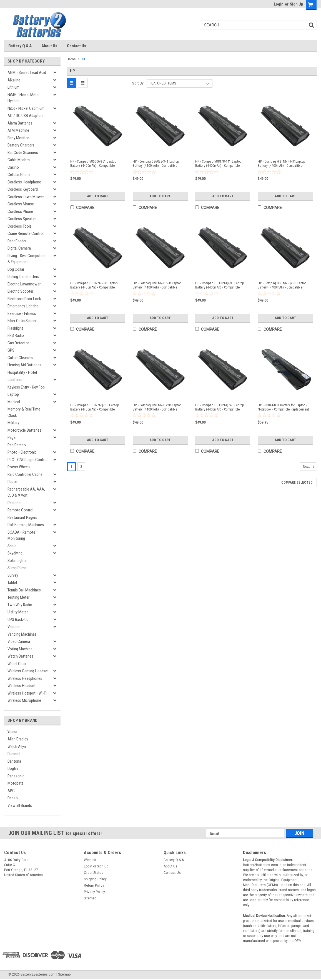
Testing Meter (18, 597)
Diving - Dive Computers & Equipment (27, 259)
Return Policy (94, 886)
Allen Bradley (18, 739)
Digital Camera (19, 248)
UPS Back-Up (18, 620)
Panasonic (16, 776)
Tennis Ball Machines (24, 590)
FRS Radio (16, 335)
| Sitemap (63, 974)
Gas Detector (18, 343)
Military (13, 423)
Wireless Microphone (24, 700)
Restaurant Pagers (22, 518)
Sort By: (138, 83)
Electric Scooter (20, 291)
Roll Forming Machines (26, 525)
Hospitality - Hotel (22, 372)
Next (309, 466)
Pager (12, 437)
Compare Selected (297, 482)
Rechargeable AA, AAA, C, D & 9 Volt (26, 492)
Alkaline (14, 80)
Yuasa (12, 732)
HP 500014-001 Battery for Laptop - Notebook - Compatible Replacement (283, 407)
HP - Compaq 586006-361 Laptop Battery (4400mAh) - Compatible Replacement (93, 164)
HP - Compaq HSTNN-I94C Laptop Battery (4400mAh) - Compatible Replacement (281, 164)
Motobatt (15, 783)
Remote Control (20, 510)
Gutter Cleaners (20, 358)
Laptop (13, 394)
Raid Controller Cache (25, 474)
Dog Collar (16, 269)
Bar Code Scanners (23, 153)
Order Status (94, 873)
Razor (12, 482)
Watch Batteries (20, 656)
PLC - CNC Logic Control (27, 460)
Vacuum (14, 627)
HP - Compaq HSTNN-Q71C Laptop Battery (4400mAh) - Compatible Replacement (95, 407)
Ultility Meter (18, 612)
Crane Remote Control (26, 233)
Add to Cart (98, 196)
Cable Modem (19, 160)
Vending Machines (22, 634)
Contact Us (77, 46)
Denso (13, 798)
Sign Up (296, 4)
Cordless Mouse (21, 204)
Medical (14, 402)
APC (11, 791)
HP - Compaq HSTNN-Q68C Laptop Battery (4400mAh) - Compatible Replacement (157, 285)
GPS (11, 350)
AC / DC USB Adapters (26, 116)
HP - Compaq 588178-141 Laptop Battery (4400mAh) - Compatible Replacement (218, 164)
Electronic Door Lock (24, 299)
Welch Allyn (17, 747)
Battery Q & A (20, 46)
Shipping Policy (95, 879)
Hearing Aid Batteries (24, 365)
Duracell (14, 754)
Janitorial (15, 380)
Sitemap (90, 898)
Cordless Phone (20, 212)
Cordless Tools (20, 226)
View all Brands (20, 805)
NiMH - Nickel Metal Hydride (23, 98)
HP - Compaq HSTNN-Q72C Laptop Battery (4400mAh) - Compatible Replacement (157, 407)
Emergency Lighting (23, 306)
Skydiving (15, 553)
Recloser (15, 503)
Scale (12, 546)
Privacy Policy (94, 892)
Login (279, 4)
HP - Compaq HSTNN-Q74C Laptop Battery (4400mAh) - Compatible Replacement (220, 407)
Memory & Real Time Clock (24, 412)
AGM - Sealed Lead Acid (27, 73)
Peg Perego (17, 445)
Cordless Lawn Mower (26, 197)
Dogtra (13, 768)
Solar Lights (17, 561)
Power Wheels (19, 467)
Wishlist (90, 860)
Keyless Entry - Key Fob (26, 387)
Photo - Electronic (22, 452)
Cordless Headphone (24, 182)
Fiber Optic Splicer (22, 321)
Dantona (14, 761)
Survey (13, 575)
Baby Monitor (18, 138)
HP (84, 59)
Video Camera (19, 641)
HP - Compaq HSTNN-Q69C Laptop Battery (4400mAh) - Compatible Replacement (220, 285)
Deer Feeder (17, 241)
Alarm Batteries (20, 123)
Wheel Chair (17, 664)
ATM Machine (18, 130)
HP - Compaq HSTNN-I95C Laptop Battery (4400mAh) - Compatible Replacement (94, 285)
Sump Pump (17, 568)
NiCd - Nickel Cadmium (26, 108)
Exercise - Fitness (22, 314)
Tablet (12, 583)
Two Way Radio (20, 605)
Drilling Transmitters (23, 277)
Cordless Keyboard (23, 189)
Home (71, 59)
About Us (49, 46)
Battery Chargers (21, 145)
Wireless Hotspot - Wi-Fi (27, 693)
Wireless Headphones (25, 678)
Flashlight (15, 328)
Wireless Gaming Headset (28, 671)
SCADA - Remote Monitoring (21, 535)
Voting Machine (20, 649)
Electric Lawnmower (24, 284)
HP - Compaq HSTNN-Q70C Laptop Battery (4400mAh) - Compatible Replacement (282, 285)
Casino (13, 167)
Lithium (13, 87)
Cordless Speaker (22, 219)
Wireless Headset (22, 686)
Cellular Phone (19, 175)
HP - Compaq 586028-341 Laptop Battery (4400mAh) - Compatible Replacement (156, 164)
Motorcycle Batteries (24, 430)
